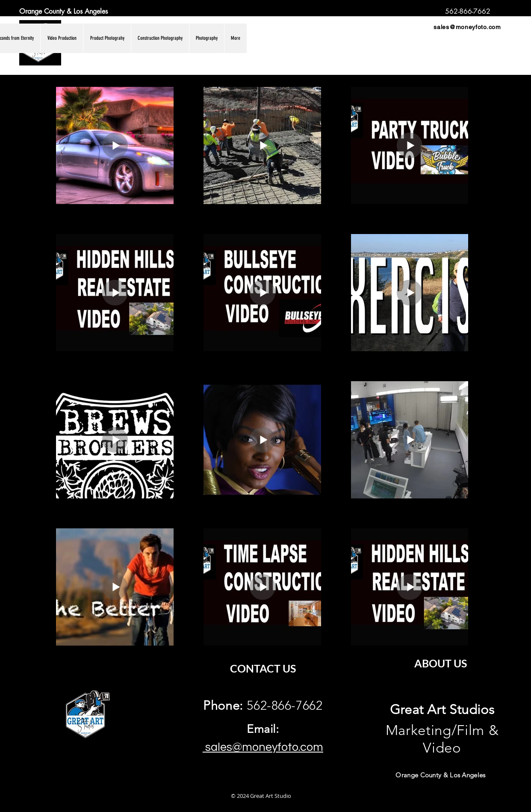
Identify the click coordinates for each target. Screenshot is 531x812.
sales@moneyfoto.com (467, 27)
